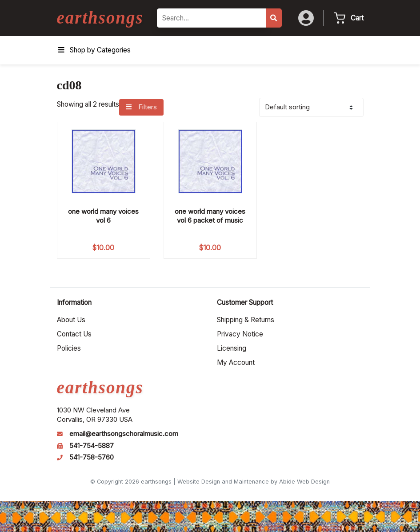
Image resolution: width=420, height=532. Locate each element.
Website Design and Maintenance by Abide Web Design (254, 482)
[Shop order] (311, 107)
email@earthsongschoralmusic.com (124, 434)
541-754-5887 (92, 446)
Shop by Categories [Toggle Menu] (94, 50)
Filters (141, 107)
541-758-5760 (92, 457)
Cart (357, 18)
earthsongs (100, 18)
